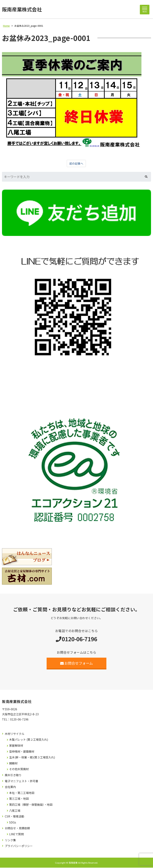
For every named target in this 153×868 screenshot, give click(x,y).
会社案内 (10, 787)
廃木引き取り (13, 775)
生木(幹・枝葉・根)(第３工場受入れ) (32, 758)
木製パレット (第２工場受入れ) (29, 740)
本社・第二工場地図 (22, 793)
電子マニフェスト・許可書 (22, 781)
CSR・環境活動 (14, 817)
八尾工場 (15, 811)
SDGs (13, 823)
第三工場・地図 (19, 799)
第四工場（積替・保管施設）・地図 (31, 805)
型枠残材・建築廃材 (22, 752)
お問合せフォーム (77, 663)
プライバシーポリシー (19, 846)
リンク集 (10, 840)
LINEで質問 (16, 835)
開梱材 (13, 764)
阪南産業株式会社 (23, 9)
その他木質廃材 (19, 770)
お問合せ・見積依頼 (17, 829)
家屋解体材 (16, 746)
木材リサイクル (15, 734)
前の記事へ (76, 164)
